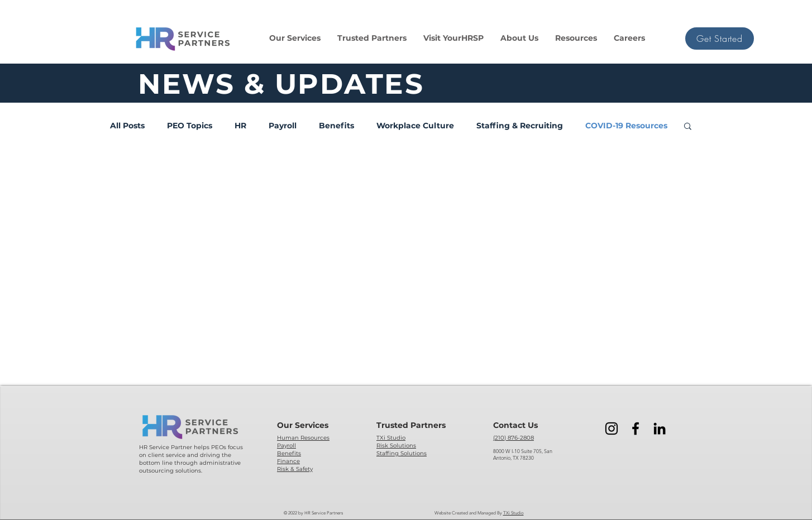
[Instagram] (612, 428)
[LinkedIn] (660, 428)
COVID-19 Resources (626, 126)
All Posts (127, 126)
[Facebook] (636, 428)
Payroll (283, 126)
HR (240, 126)
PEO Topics (190, 126)
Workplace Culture (415, 126)
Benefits (336, 126)
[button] (295, 38)
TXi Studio (514, 513)
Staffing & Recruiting (520, 126)
